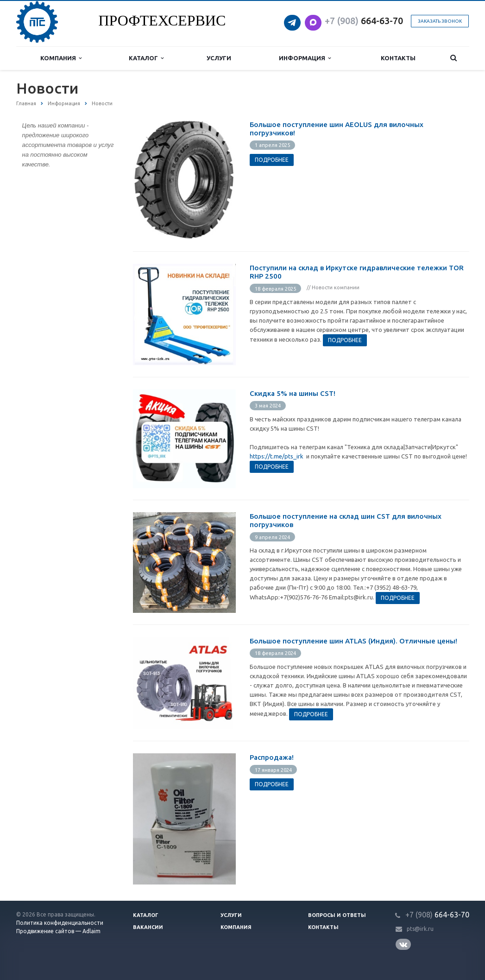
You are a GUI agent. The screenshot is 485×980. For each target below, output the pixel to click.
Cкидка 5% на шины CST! (293, 393)
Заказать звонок (440, 21)
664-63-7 (361, 21)
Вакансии (148, 927)
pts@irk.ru (420, 929)
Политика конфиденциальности (60, 923)
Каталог (146, 58)
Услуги (219, 58)
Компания (61, 58)
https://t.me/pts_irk (277, 456)
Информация (305, 58)
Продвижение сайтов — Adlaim (58, 931)
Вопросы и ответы (337, 915)
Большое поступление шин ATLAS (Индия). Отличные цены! (353, 641)
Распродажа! (272, 757)
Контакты (398, 58)
